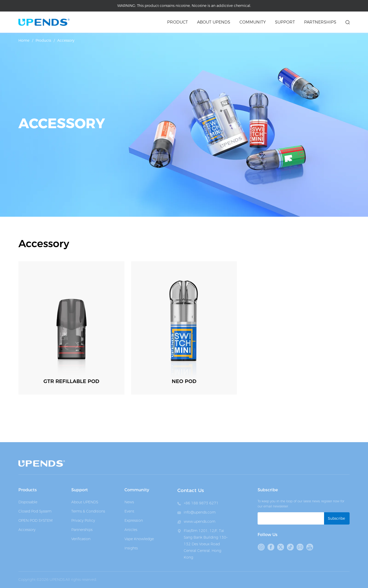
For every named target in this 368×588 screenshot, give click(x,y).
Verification (81, 539)
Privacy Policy (83, 520)
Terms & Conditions (88, 511)
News (129, 502)
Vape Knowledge (139, 539)
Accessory (66, 40)
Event (129, 511)
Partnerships (320, 22)
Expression (134, 520)
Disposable (28, 502)
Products (43, 40)
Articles (131, 530)
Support (285, 22)
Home (24, 40)
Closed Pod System (35, 511)
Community (253, 22)
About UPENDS (85, 502)
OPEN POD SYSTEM (36, 520)
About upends (214, 22)
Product (177, 22)
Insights (131, 548)
